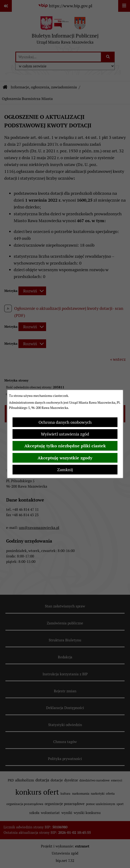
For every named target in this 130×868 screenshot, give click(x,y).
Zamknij (65, 470)
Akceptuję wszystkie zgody (65, 458)
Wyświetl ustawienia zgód (65, 434)
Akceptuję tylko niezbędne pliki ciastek (65, 446)
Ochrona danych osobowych (65, 422)
